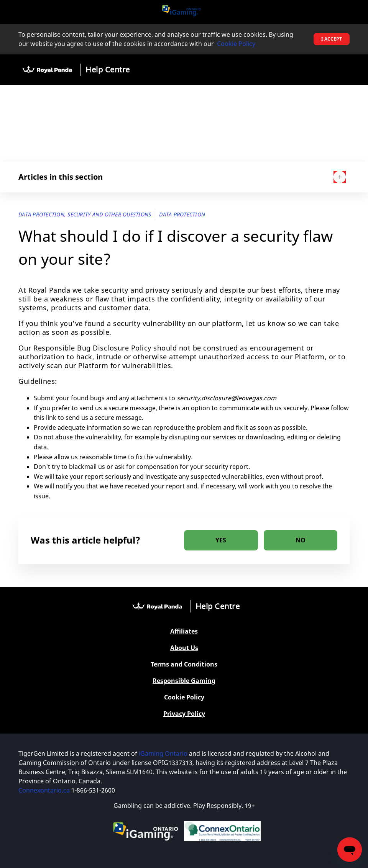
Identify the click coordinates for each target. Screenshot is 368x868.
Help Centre (108, 70)
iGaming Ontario (163, 753)
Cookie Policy (236, 44)
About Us (184, 648)
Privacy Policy (184, 714)
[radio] (221, 540)
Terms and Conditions (184, 664)
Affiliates (184, 631)
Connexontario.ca (44, 790)
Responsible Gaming (184, 681)
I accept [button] (332, 39)
